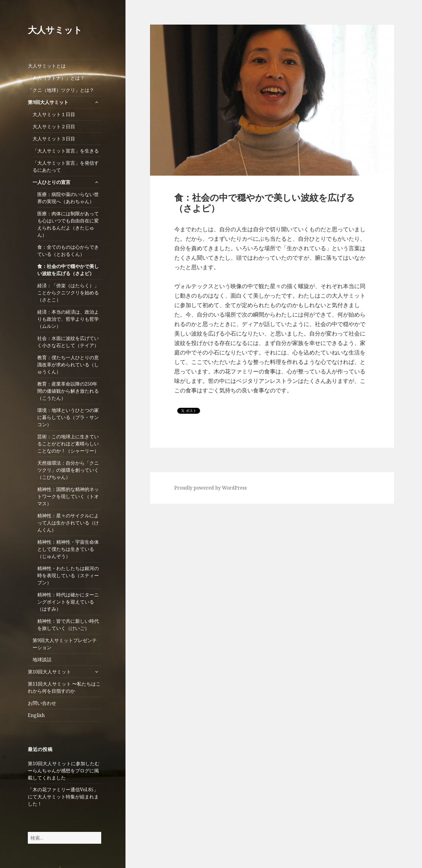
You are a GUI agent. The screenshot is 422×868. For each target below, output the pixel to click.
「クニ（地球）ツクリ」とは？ (61, 90)
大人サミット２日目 (54, 126)
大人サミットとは (47, 66)
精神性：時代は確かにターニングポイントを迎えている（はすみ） (68, 602)
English (36, 715)
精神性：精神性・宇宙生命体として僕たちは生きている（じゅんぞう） (68, 549)
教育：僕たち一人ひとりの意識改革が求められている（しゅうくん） (68, 365)
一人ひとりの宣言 (51, 182)
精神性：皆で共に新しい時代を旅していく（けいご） (68, 625)
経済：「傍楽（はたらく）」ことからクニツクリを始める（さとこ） (68, 293)
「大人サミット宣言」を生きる (66, 151)
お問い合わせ (42, 703)
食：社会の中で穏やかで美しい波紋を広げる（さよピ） (68, 270)
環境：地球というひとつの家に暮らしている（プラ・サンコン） (68, 417)
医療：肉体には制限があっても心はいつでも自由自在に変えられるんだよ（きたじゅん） (68, 224)
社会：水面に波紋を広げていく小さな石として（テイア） (68, 342)
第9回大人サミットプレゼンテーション (65, 644)
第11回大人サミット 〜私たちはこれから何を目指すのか (64, 687)
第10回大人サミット (49, 672)
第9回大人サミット (48, 102)
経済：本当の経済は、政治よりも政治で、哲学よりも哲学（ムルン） (68, 319)
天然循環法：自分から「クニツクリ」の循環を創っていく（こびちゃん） (68, 470)
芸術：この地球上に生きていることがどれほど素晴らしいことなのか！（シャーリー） (68, 444)
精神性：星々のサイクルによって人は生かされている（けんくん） (68, 523)
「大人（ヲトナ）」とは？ (56, 78)
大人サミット (55, 30)
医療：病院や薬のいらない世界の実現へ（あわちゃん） (68, 198)
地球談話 (42, 660)
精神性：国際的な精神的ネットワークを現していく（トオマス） (68, 496)
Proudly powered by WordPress (211, 488)
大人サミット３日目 (56, 139)
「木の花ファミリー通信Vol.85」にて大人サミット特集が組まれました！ (63, 797)
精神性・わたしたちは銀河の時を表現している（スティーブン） (68, 575)
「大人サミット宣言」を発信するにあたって (66, 166)
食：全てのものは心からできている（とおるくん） (68, 251)
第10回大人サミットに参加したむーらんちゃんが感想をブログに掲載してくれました (64, 771)
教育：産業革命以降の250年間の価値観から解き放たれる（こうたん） (68, 391)
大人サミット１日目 (56, 114)
